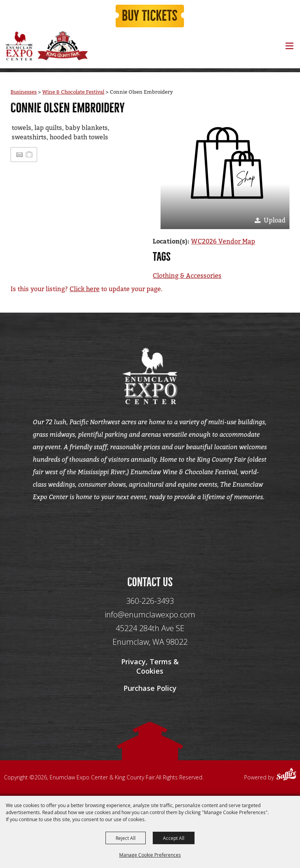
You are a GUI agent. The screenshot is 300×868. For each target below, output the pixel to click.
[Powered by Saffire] (286, 777)
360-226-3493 (150, 602)
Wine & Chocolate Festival (73, 92)
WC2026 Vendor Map (223, 241)
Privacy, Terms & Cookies (150, 667)
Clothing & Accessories (187, 276)
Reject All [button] (126, 838)
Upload (275, 220)
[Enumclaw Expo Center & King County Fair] (19, 47)
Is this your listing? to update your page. (87, 289)
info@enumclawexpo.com (150, 616)
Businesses (24, 92)
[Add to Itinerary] (29, 154)
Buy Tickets (150, 16)
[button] (225, 165)
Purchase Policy (150, 689)
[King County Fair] (62, 47)
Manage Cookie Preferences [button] (150, 855)
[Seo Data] (150, 531)
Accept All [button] (174, 838)
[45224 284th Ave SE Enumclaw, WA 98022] (150, 636)
